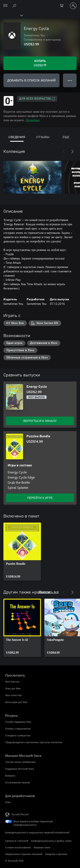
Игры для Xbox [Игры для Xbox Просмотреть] (13, 688)
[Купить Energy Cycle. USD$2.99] (40, 63)
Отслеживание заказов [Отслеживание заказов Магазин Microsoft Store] (17, 782)
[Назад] (64, 152)
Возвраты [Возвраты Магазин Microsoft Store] (10, 776)
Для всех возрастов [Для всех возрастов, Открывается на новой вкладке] (37, 99)
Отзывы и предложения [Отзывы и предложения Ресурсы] (18, 729)
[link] (22, 552)
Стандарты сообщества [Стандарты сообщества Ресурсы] (18, 735)
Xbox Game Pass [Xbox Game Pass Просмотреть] (14, 695)
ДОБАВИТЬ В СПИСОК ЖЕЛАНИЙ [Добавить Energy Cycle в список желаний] (31, 80)
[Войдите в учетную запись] (73, 6)
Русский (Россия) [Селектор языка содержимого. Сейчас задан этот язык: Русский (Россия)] (20, 814)
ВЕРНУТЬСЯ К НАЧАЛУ (40, 421)
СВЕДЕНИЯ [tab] (17, 137)
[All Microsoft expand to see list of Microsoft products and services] (5, 6)
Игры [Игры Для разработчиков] (8, 802)
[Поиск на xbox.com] (15, 6)
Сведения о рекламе (56, 854)
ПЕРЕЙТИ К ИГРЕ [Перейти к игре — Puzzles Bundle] (40, 498)
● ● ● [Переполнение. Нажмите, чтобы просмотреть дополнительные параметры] (70, 80)
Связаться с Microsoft (17, 841)
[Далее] (72, 152)
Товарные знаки (42, 847)
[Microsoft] (40, 3)
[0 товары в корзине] (63, 6)
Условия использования (18, 847)
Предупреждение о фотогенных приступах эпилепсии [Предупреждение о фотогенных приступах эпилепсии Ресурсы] (34, 742)
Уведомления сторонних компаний (24, 854)
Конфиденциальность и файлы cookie (51, 841)
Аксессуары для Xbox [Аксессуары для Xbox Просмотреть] (16, 702)
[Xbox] (11, 15)
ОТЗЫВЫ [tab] (43, 137)
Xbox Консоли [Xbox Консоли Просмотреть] (12, 682)
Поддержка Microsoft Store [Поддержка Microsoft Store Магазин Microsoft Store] (20, 769)
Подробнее (33, 120)
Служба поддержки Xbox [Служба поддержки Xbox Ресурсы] (18, 722)
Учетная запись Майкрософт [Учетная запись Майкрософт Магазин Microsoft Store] (20, 762)
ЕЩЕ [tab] (66, 137)
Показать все (49, 592)
